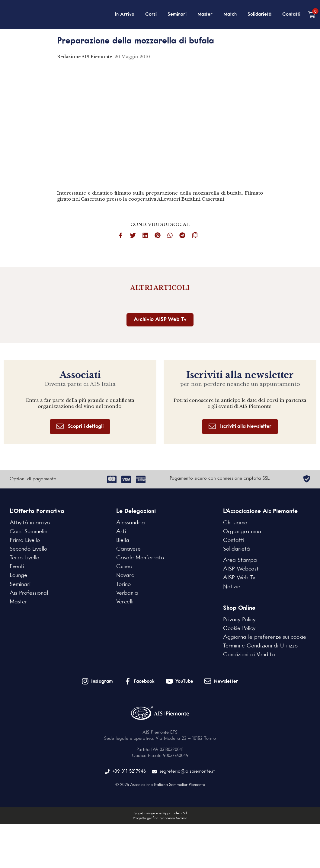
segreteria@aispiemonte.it (184, 772)
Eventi (17, 567)
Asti (121, 532)
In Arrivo (125, 14)
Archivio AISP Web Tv (160, 320)
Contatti (291, 14)
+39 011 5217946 (126, 772)
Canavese (128, 549)
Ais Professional (29, 593)
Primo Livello (25, 540)
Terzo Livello (24, 558)
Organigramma (242, 532)
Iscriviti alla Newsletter (240, 426)
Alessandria (131, 523)
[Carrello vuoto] (312, 15)
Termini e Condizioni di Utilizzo (260, 646)
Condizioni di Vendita (249, 655)
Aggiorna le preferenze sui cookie (265, 637)
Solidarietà (259, 14)
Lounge (18, 575)
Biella (123, 540)
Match (230, 14)
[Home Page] (35, 14)
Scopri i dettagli (80, 426)
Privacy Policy (239, 620)
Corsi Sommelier (30, 532)
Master (205, 14)
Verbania (127, 593)
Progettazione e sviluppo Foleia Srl (160, 813)
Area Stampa (240, 560)
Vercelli (125, 602)
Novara (125, 575)
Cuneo (124, 567)
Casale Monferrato (140, 558)
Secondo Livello (28, 549)
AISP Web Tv (239, 578)
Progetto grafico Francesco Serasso (160, 818)
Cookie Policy (239, 628)
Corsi (151, 14)
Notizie (232, 587)
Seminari (177, 14)
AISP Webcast (241, 569)
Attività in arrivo (30, 523)
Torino (123, 584)
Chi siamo (235, 523)
